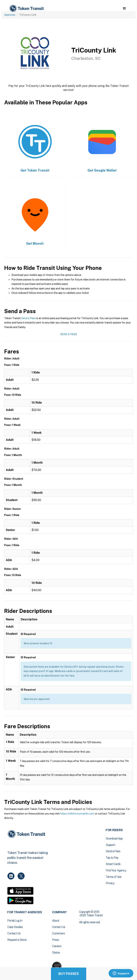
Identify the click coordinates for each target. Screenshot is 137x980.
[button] (124, 8)
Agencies (10, 15)
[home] (26, 8)
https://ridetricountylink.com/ (77, 814)
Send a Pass (28, 318)
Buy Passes (69, 974)
